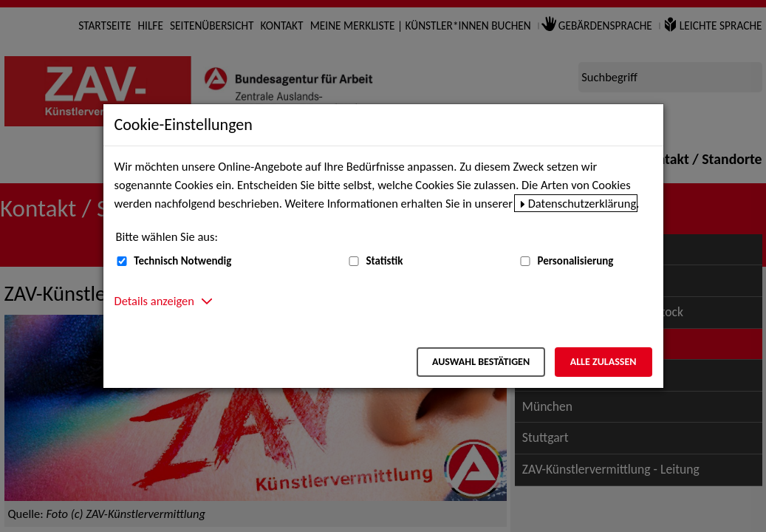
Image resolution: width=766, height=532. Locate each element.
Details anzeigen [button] (154, 301)
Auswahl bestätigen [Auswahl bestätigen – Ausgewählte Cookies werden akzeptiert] (481, 362)
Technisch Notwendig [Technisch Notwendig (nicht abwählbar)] (182, 261)
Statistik (384, 261)
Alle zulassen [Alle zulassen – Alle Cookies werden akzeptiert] (603, 362)
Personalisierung (575, 261)
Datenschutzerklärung (582, 203)
